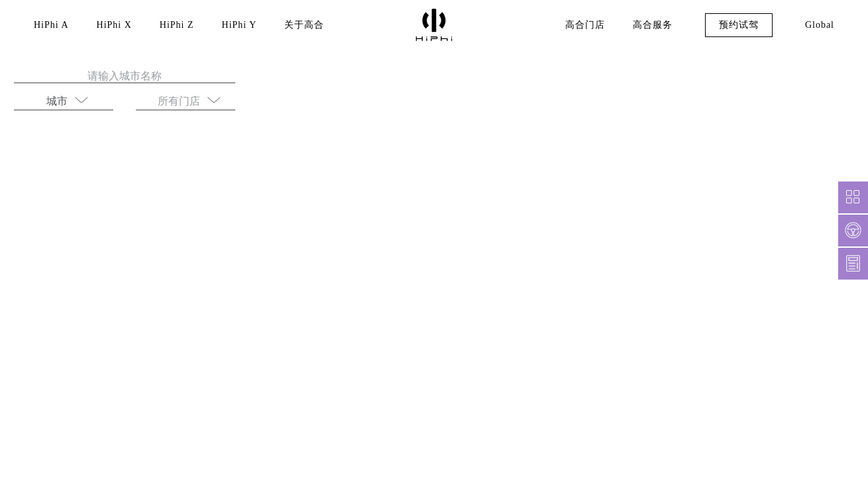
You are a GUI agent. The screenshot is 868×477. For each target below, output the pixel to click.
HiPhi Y (233, 25)
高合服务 (649, 25)
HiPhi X (112, 25)
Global (818, 25)
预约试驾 (735, 25)
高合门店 (582, 25)
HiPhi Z (173, 25)
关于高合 (298, 25)
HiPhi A (51, 25)
